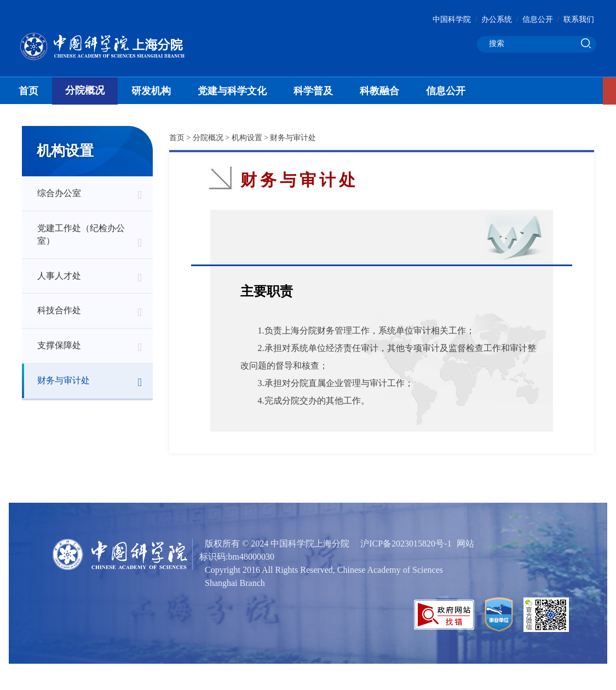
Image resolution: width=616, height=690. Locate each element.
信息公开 (538, 19)
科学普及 (313, 91)
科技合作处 (59, 310)
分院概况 (85, 90)
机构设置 (247, 138)
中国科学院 (452, 19)
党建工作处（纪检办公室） (81, 234)
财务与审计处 (64, 380)
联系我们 (579, 19)
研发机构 (151, 91)
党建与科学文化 (232, 91)
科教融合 (379, 91)
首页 (28, 91)
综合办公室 (59, 193)
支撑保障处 (59, 345)
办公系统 (497, 19)
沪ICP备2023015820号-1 (406, 544)
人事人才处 (59, 276)
